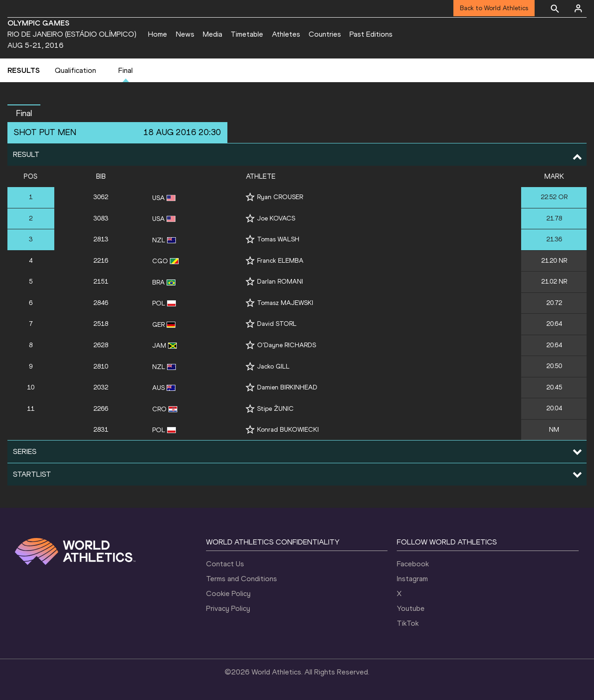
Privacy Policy (228, 608)
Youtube (411, 608)
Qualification (75, 70)
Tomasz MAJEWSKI (285, 303)
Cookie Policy (228, 593)
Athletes (286, 34)
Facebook (413, 564)
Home (158, 34)
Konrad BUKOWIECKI (288, 430)
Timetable (247, 34)
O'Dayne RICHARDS (287, 345)
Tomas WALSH (278, 239)
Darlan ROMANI (280, 282)
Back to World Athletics (494, 8)
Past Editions (371, 34)
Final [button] (24, 113)
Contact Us (225, 564)
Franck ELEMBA (280, 261)
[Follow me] (250, 197)
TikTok (408, 623)
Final (126, 70)
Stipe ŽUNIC (275, 409)
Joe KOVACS (276, 218)
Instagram (412, 579)
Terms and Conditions (242, 579)
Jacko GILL (273, 366)
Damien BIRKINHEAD (287, 387)
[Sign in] (578, 8)
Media (213, 34)
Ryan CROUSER (280, 197)
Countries (325, 34)
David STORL (277, 324)
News (185, 34)
